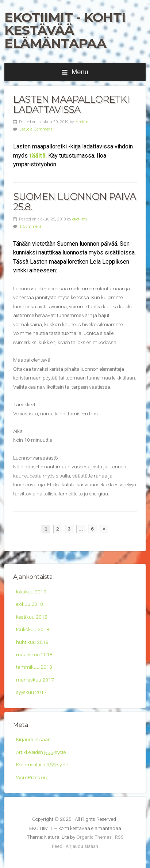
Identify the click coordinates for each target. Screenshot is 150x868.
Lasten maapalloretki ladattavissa (71, 104)
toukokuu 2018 (33, 629)
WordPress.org (32, 777)
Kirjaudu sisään (33, 739)
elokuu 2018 (30, 604)
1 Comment (30, 227)
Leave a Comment (36, 129)
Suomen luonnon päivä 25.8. (75, 202)
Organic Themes (94, 837)
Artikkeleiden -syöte (41, 752)
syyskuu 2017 (31, 692)
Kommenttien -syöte (42, 765)
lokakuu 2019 (31, 592)
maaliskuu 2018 (34, 654)
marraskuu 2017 (35, 680)
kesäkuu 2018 (32, 617)
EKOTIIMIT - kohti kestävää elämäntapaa (65, 30)
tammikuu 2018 (34, 667)
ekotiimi (82, 122)
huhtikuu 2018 (32, 642)
